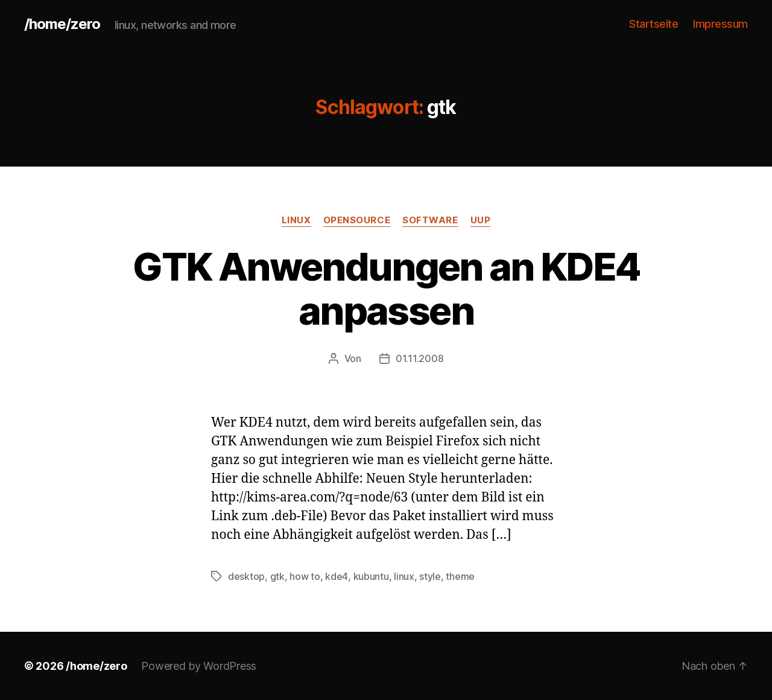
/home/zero (62, 24)
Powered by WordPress (199, 666)
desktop (246, 576)
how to (305, 576)
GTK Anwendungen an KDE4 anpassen (386, 288)
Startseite (653, 24)
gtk (277, 576)
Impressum (720, 24)
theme (460, 576)
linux (296, 220)
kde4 (337, 576)
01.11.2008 (419, 358)
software (430, 220)
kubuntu (371, 576)
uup (481, 220)
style (430, 576)
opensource (357, 220)
